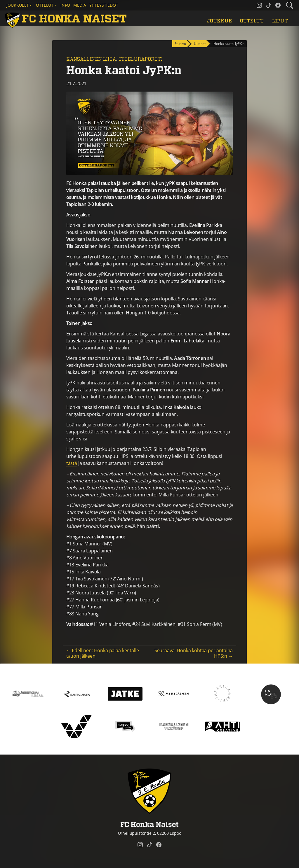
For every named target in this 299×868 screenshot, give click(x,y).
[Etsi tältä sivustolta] (290, 5)
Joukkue (219, 21)
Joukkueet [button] (18, 5)
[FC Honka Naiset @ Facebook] (278, 5)
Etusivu (180, 44)
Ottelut (252, 21)
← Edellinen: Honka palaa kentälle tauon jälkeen (103, 653)
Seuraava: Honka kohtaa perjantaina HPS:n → (194, 653)
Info (65, 5)
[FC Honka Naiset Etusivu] (67, 19)
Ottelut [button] (45, 5)
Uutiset (200, 44)
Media (80, 5)
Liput (280, 21)
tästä (72, 463)
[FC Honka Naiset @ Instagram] (259, 5)
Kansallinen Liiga (91, 59)
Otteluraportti (140, 59)
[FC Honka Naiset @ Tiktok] (269, 5)
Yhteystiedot (104, 5)
